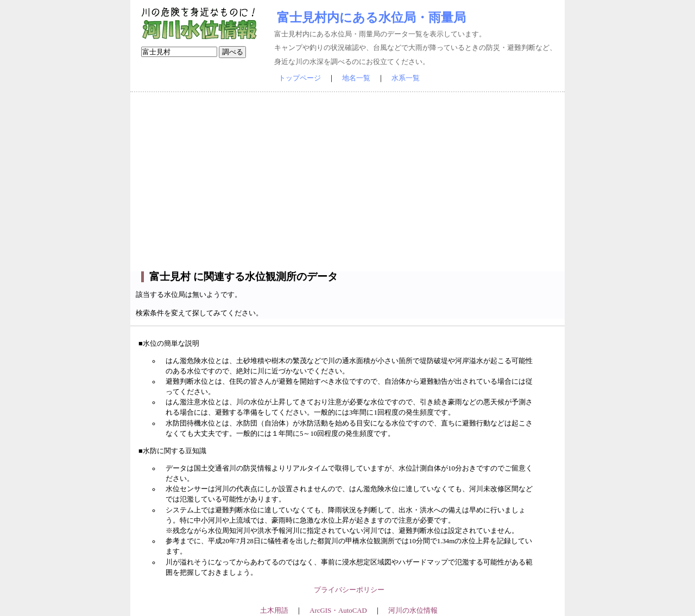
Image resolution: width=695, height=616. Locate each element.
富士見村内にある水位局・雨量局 (371, 17)
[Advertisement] (347, 182)
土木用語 (274, 611)
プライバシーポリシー (349, 590)
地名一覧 (356, 78)
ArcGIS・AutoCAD (338, 611)
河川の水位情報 (413, 611)
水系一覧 (406, 78)
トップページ (300, 78)
